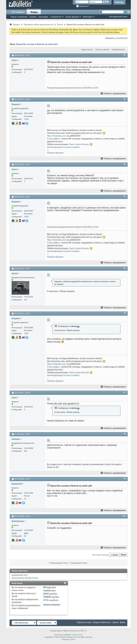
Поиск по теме (101, 49)
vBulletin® (68, 635)
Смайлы (47, 590)
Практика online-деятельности (38, 24)
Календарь (43, 17)
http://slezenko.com (56, 136)
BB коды (48, 587)
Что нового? (18, 12)
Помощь (119, 2)
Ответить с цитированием (113, 94)
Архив (115, 622)
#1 (125, 55)
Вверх (123, 555)
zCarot (73, 639)
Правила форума (55, 153)
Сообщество (56, 17)
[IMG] (46, 594)
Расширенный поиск (118, 17)
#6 (125, 313)
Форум (34, 12)
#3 (125, 164)
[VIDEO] (47, 597)
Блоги (60, 24)
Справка (33, 17)
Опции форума (72, 17)
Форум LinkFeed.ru (102, 622)
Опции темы (86, 49)
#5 (125, 268)
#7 (125, 392)
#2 (125, 99)
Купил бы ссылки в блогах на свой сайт (37, 44)
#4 (125, 196)
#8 (125, 434)
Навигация (87, 17)
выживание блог (20, 575)
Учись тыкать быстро (79, 144)
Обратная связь (84, 622)
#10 (124, 516)
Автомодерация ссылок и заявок (63, 147)
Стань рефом (53, 139)
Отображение (117, 49)
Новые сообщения (19, 17)
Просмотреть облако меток (25, 578)
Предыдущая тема (59, 563)
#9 (125, 479)
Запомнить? (83, 6)
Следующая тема (78, 563)
